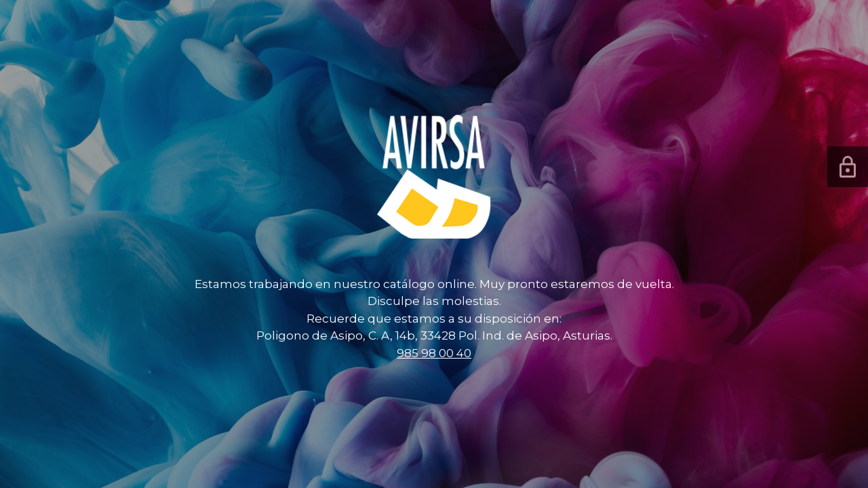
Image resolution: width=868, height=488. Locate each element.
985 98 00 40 (434, 353)
